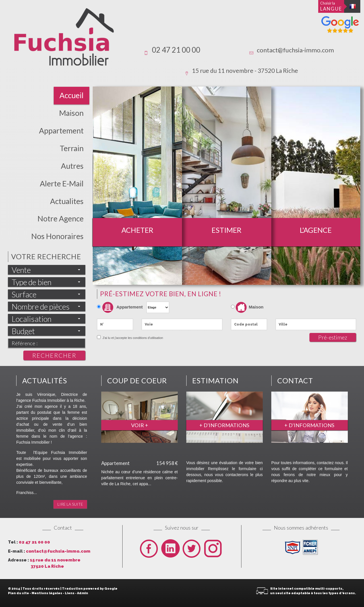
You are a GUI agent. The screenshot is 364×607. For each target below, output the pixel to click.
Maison (71, 113)
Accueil (72, 95)
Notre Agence (61, 219)
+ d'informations (224, 425)
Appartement (61, 131)
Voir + (140, 425)
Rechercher (54, 355)
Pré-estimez (333, 337)
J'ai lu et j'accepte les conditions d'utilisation (132, 338)
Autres (72, 166)
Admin (83, 593)
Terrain (72, 148)
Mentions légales (47, 593)
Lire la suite (70, 504)
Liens (70, 593)
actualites (67, 201)
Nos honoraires (57, 236)
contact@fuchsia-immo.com (295, 50)
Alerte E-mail (62, 184)
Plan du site (18, 593)
